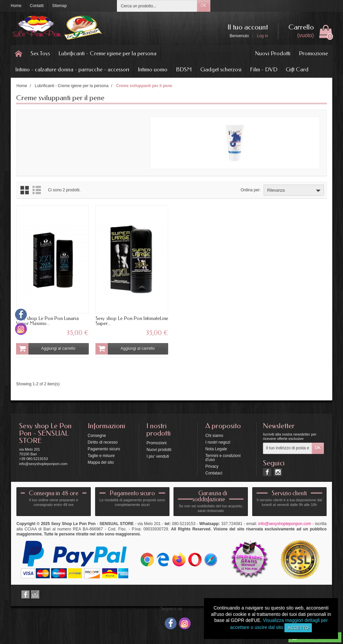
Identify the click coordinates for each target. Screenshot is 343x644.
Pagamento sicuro (104, 449)
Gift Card (297, 69)
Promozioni (156, 443)
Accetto (298, 628)
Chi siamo (214, 436)
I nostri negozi (218, 442)
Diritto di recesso (103, 442)
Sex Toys (40, 53)
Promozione (313, 53)
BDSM (184, 69)
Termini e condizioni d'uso (223, 458)
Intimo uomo (153, 69)
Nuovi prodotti (159, 450)
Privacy (212, 466)
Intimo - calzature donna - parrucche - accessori (72, 69)
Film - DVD (264, 69)
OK (203, 6)
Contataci (214, 473)
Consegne (97, 436)
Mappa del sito (101, 462)
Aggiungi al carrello (46, 349)
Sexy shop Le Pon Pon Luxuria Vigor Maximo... (47, 321)
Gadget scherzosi (221, 69)
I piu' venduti (158, 456)
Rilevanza (295, 191)
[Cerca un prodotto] (157, 6)
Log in (262, 36)
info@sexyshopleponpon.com (285, 524)
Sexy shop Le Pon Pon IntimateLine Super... (132, 321)
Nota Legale (216, 449)
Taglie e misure (101, 456)
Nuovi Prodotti (273, 53)
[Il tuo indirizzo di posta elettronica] (288, 448)
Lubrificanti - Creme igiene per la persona (107, 53)
